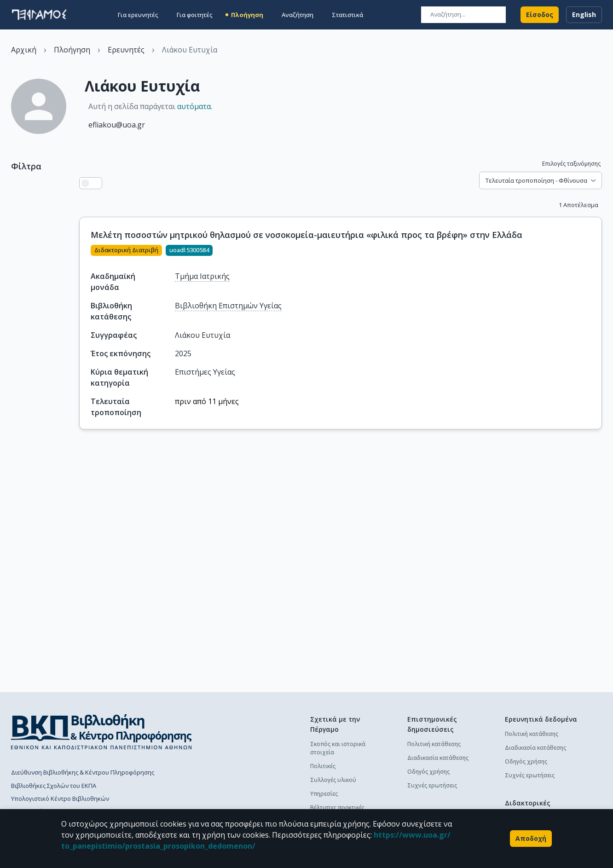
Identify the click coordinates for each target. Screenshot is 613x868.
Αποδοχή (531, 839)
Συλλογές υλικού (333, 780)
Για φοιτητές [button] (195, 15)
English (584, 15)
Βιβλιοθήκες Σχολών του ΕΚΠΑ (54, 786)
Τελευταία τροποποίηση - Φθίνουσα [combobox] (536, 180)
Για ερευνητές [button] (138, 15)
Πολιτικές (323, 766)
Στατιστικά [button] (347, 15)
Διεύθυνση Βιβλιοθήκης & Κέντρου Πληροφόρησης (83, 772)
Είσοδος (540, 15)
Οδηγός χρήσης (428, 772)
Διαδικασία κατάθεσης (438, 758)
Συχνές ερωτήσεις (432, 785)
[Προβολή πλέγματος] (96, 183)
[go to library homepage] (101, 732)
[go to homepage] (39, 15)
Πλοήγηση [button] (247, 15)
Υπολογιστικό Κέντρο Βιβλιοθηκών (60, 799)
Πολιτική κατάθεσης (434, 744)
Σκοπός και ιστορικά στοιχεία (338, 748)
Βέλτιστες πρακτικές (337, 807)
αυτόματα (194, 106)
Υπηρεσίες (324, 794)
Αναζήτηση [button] (298, 15)
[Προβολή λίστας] (85, 183)
